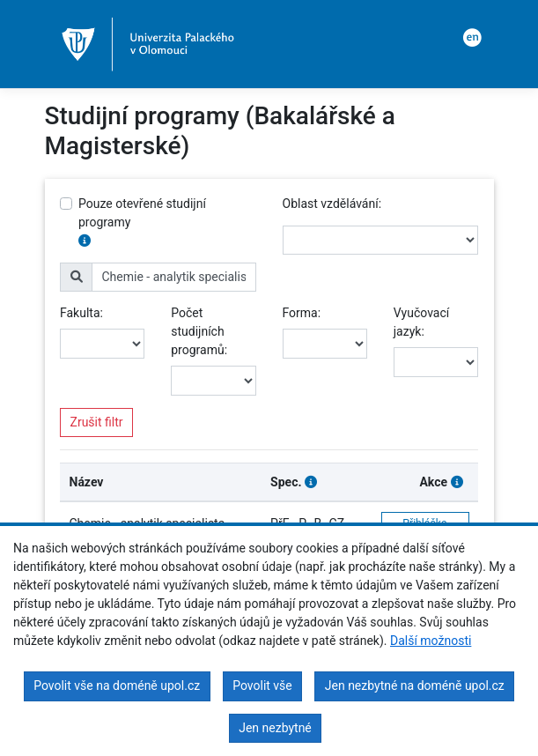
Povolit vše (262, 686)
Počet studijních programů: (199, 331)
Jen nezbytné (275, 728)
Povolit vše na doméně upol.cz (117, 686)
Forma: (302, 313)
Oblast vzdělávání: (332, 204)
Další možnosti (431, 641)
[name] (174, 278)
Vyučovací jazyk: (421, 322)
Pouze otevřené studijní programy (142, 213)
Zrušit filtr (97, 422)
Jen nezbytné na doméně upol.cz (415, 686)
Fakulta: (81, 313)
